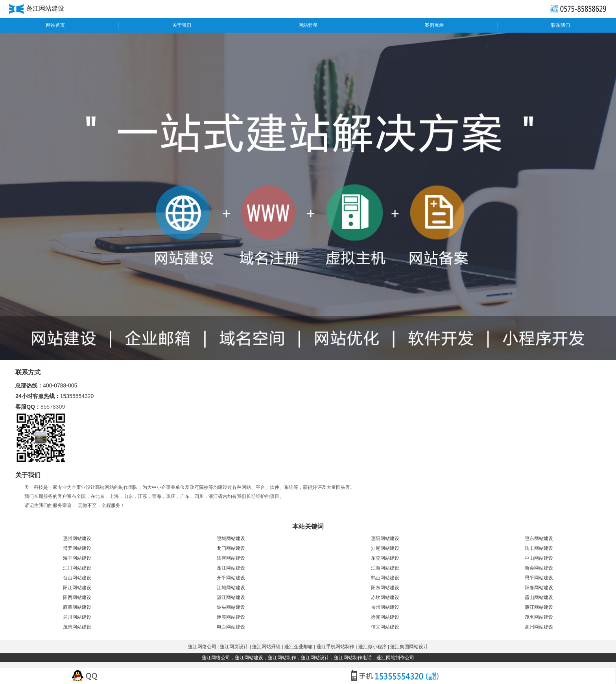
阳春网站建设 (539, 588)
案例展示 (434, 25)
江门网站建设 (77, 568)
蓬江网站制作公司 (395, 658)
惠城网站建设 (231, 538)
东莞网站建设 (385, 558)
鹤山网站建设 (385, 578)
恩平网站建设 (539, 578)
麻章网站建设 (77, 607)
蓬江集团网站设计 (409, 647)
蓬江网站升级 (266, 647)
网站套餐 (308, 25)
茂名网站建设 (539, 617)
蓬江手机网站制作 (336, 647)
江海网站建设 (385, 568)
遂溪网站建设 (231, 617)
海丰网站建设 (77, 558)
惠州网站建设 (77, 538)
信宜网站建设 (385, 627)
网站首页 (55, 25)
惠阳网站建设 (385, 538)
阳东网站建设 (385, 588)
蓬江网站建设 (231, 568)
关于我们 (182, 25)
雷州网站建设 (385, 607)
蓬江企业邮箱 (299, 647)
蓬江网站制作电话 (353, 658)
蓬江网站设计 (315, 658)
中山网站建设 (539, 558)
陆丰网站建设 (539, 548)
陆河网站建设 (231, 558)
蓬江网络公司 (202, 647)
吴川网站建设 (77, 617)
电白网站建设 (231, 627)
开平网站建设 (231, 578)
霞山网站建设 (539, 597)
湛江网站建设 (231, 597)
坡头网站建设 (231, 607)
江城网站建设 (231, 588)
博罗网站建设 (77, 548)
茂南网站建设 (77, 627)
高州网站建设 (539, 627)
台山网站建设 (77, 578)
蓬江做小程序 (373, 647)
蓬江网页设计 (234, 647)
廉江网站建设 (539, 607)
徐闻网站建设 (385, 617)
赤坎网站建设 (385, 597)
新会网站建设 (539, 568)
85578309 (53, 407)
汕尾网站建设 (385, 548)
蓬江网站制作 (282, 658)
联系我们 (561, 25)
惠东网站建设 (539, 538)
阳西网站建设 (77, 597)
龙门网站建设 (231, 548)
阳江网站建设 (77, 588)
